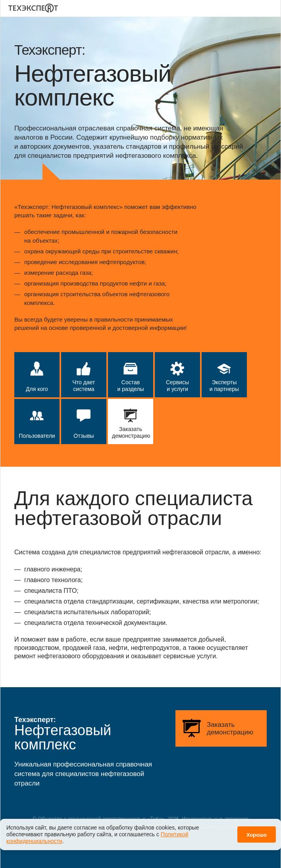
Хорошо (257, 831)
